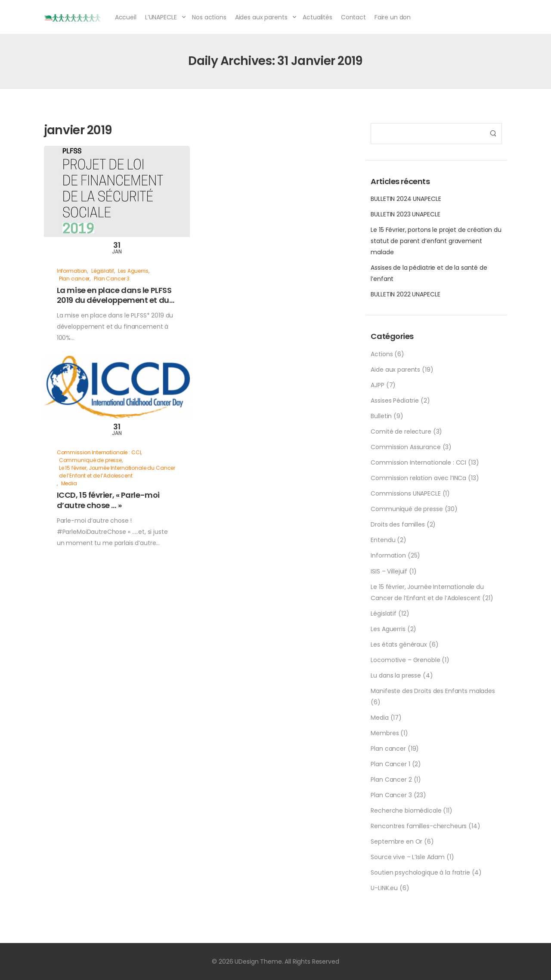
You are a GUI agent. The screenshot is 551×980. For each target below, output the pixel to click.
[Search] (428, 134)
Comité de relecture (401, 431)
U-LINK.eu (384, 888)
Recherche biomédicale (406, 811)
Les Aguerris (388, 629)
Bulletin (381, 416)
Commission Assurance (406, 447)
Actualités (317, 17)
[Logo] (73, 17)
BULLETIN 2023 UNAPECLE (405, 214)
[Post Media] (117, 191)
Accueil (126, 17)
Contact (353, 17)
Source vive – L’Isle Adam (408, 857)
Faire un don (393, 17)
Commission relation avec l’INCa (418, 478)
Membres (385, 733)
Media (379, 718)
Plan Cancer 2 (391, 780)
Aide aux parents (395, 370)
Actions (382, 354)
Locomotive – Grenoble (405, 660)
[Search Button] (493, 134)
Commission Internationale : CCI (418, 462)
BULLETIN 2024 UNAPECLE (406, 199)
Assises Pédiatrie (395, 401)
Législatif (384, 613)
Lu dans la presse (396, 675)
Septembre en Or (396, 841)
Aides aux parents (261, 17)
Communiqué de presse (407, 509)
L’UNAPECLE (161, 17)
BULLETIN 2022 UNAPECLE (405, 294)
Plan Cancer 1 (390, 764)
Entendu (383, 540)
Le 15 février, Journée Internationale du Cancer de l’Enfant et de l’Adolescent (117, 472)
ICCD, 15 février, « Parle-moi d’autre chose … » (108, 500)
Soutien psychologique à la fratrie (420, 872)
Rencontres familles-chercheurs (419, 826)
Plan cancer (388, 749)
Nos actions (209, 17)
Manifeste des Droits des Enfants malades (433, 691)
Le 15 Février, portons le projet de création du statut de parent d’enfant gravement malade (436, 241)
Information (388, 555)
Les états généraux (399, 644)
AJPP (377, 385)
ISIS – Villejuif (389, 571)
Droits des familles (398, 524)
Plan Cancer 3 (391, 795)
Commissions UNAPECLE (406, 493)
